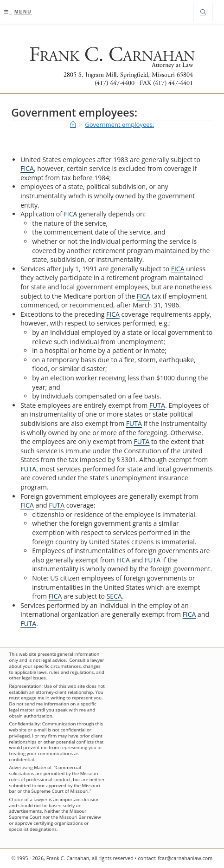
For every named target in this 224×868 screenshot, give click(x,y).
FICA (27, 168)
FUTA (157, 405)
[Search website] (203, 13)
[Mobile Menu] (18, 12)
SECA (114, 596)
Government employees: (119, 124)
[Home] (73, 124)
